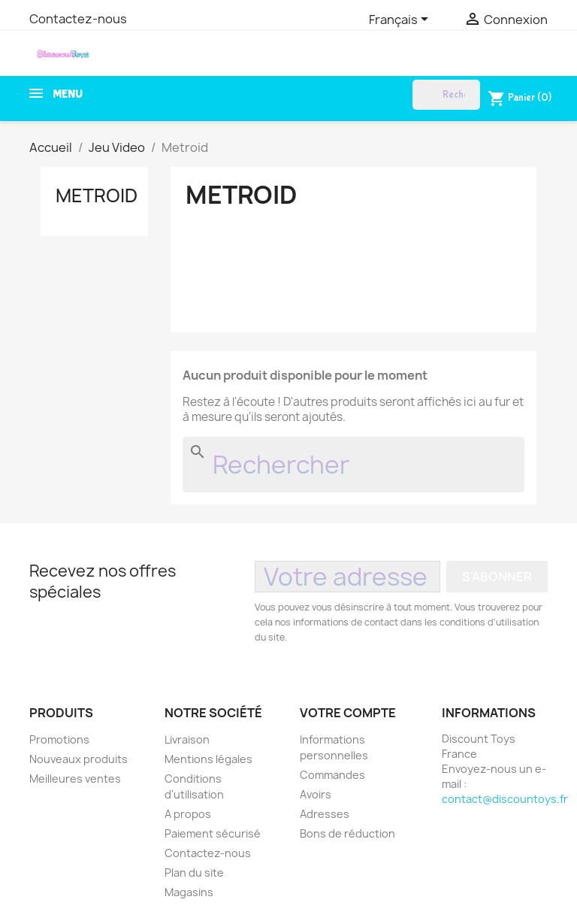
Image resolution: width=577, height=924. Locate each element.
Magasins (189, 892)
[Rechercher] (446, 95)
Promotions (59, 739)
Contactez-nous (78, 19)
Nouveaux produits (79, 759)
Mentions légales (208, 759)
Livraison (187, 739)
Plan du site (194, 872)
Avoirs (316, 794)
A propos (188, 814)
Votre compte (348, 713)
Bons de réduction (347, 833)
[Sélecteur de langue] (401, 20)
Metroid (97, 195)
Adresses (325, 814)
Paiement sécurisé (213, 833)
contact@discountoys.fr (505, 799)
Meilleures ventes (75, 779)
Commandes (332, 775)
